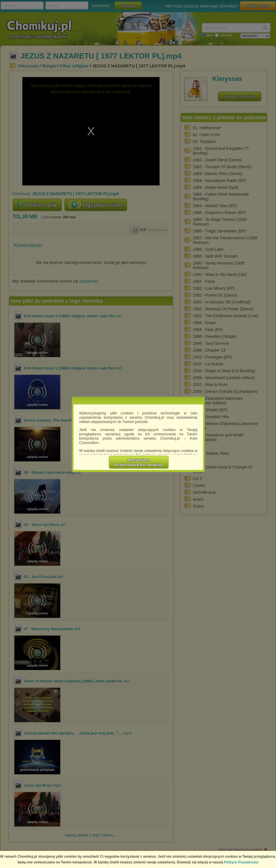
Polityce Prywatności (241, 862)
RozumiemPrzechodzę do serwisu (139, 462)
